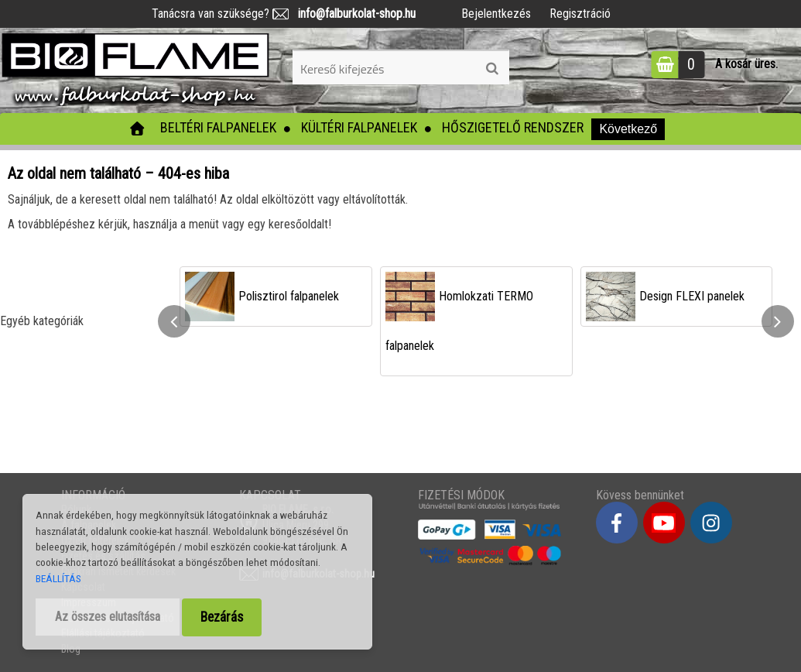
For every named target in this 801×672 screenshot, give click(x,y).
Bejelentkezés (496, 14)
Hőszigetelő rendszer (513, 127)
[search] (492, 69)
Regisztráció (580, 14)
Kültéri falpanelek (359, 127)
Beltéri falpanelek (218, 127)
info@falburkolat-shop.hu (352, 14)
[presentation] (174, 321)
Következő (628, 129)
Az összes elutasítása (108, 617)
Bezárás (222, 617)
